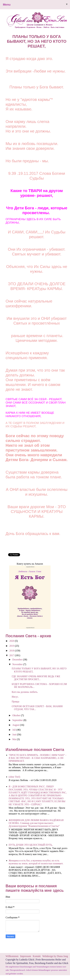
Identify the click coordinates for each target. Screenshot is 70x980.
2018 (12, 651)
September (18, 720)
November (18, 664)
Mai (15, 739)
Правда (16, 701)
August (16, 725)
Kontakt (37, 956)
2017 (12, 655)
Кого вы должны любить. (25, 692)
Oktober (17, 715)
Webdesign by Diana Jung (55, 956)
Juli (14, 730)
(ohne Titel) (14, 777)
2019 (12, 646)
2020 (12, 641)
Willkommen (12, 956)
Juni (15, 734)
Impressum (26, 956)
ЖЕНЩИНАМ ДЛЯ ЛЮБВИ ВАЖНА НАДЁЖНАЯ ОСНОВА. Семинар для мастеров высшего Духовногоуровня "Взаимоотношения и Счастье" (36, 823)
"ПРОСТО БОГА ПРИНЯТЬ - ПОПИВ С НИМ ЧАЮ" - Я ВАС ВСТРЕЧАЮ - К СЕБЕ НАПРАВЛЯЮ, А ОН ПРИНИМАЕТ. (38, 758)
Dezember (18, 660)
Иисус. (15, 697)
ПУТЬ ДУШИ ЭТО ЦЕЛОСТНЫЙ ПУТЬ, (31, 845)
